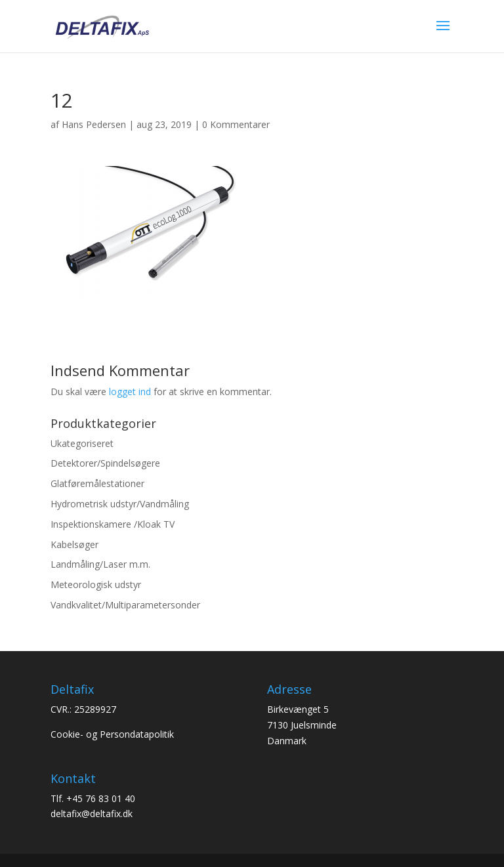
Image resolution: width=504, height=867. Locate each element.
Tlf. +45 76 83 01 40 (93, 798)
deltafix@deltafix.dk (92, 814)
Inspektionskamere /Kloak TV (113, 524)
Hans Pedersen (94, 124)
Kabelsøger (74, 544)
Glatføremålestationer (97, 483)
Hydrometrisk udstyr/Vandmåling (120, 504)
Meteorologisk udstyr (96, 584)
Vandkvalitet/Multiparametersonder (125, 605)
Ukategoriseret (82, 443)
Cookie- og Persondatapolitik (112, 734)
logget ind (130, 391)
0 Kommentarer (236, 124)
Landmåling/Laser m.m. (100, 564)
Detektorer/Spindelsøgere (105, 463)
